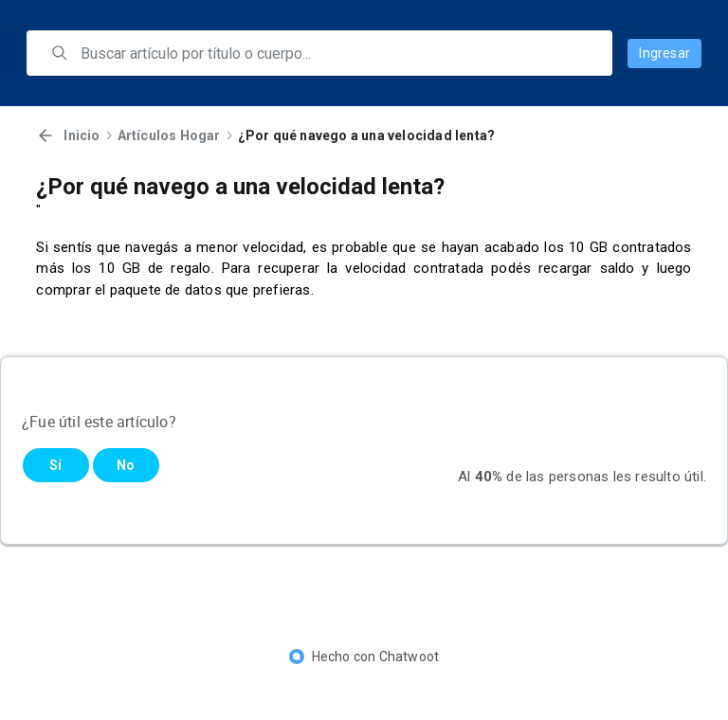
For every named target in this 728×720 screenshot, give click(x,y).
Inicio (82, 135)
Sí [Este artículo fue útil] (55, 465)
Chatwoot (409, 657)
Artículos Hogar (169, 135)
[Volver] (45, 135)
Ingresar (664, 53)
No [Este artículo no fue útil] (126, 465)
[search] (333, 53)
